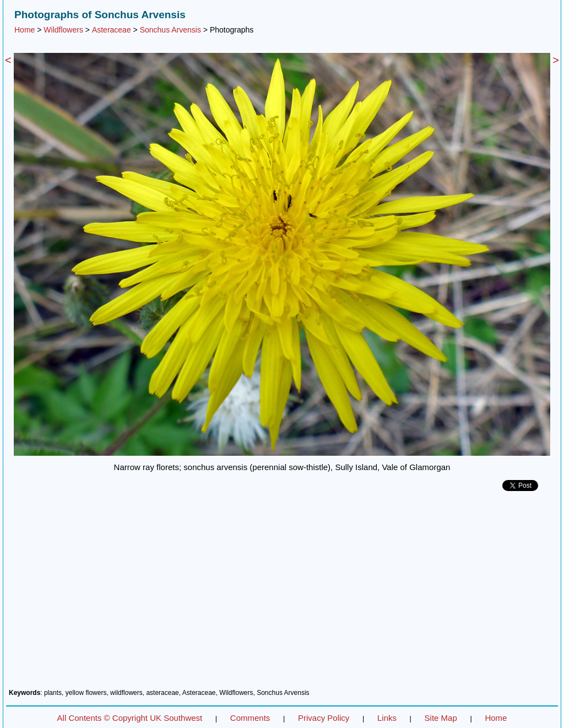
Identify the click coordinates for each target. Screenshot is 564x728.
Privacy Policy (324, 718)
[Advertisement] (282, 594)
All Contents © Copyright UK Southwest (130, 718)
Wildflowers (63, 30)
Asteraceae (112, 30)
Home (25, 30)
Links (387, 718)
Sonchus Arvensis (170, 30)
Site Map (441, 718)
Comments (250, 718)
